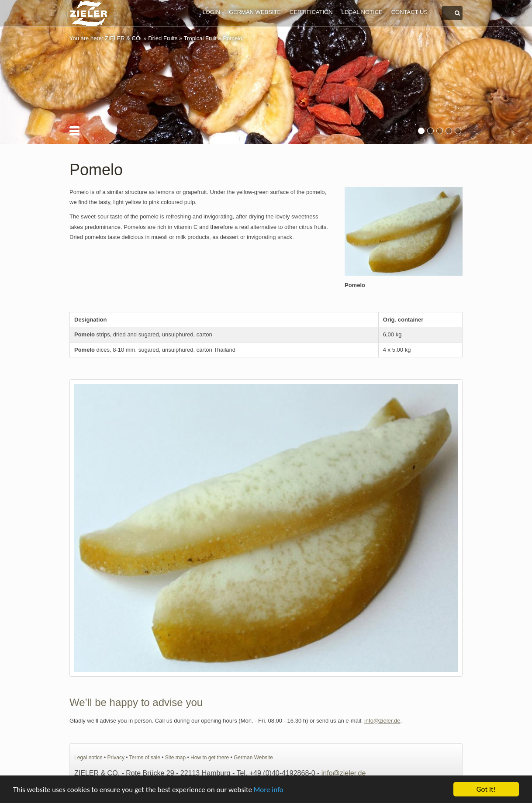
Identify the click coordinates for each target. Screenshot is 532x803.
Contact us (409, 12)
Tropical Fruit (200, 38)
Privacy (116, 758)
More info (269, 791)
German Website (255, 12)
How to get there (210, 758)
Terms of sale (145, 758)
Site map (175, 758)
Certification (311, 12)
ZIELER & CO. (123, 38)
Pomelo (232, 38)
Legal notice (362, 12)
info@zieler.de (382, 721)
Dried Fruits (163, 38)
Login (211, 12)
